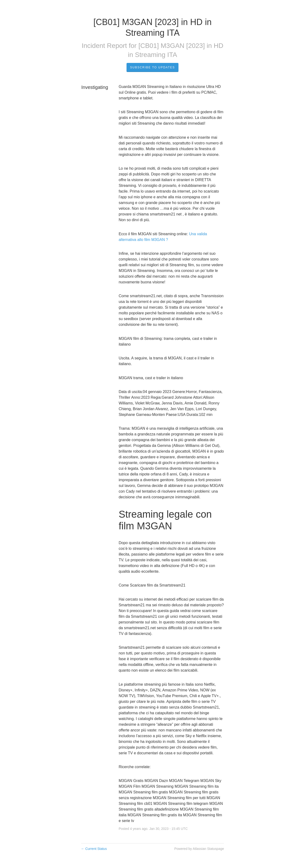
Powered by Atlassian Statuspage (199, 849)
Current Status (94, 849)
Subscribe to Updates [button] (152, 67)
